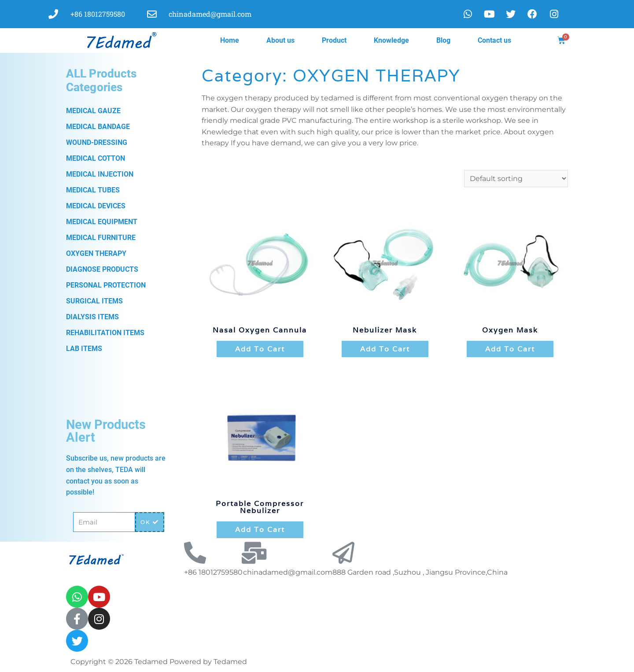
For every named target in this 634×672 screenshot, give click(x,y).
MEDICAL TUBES (93, 190)
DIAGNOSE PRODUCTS (102, 269)
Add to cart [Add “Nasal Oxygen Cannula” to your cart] (260, 349)
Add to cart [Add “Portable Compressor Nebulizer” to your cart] (260, 530)
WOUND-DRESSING (97, 142)
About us (280, 40)
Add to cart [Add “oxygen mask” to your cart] (510, 349)
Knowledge (391, 40)
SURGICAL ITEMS (94, 301)
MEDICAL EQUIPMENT (102, 222)
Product (334, 40)
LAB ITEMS (84, 349)
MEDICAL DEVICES (96, 206)
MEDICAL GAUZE (93, 111)
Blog (443, 40)
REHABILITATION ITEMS (105, 333)
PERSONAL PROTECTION (106, 285)
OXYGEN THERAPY (96, 253)
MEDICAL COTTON (96, 158)
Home (230, 40)
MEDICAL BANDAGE (98, 127)
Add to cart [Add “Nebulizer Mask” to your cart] (385, 349)
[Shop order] (516, 179)
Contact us (494, 40)
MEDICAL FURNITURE (101, 238)
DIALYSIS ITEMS (92, 317)
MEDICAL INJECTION (100, 174)
